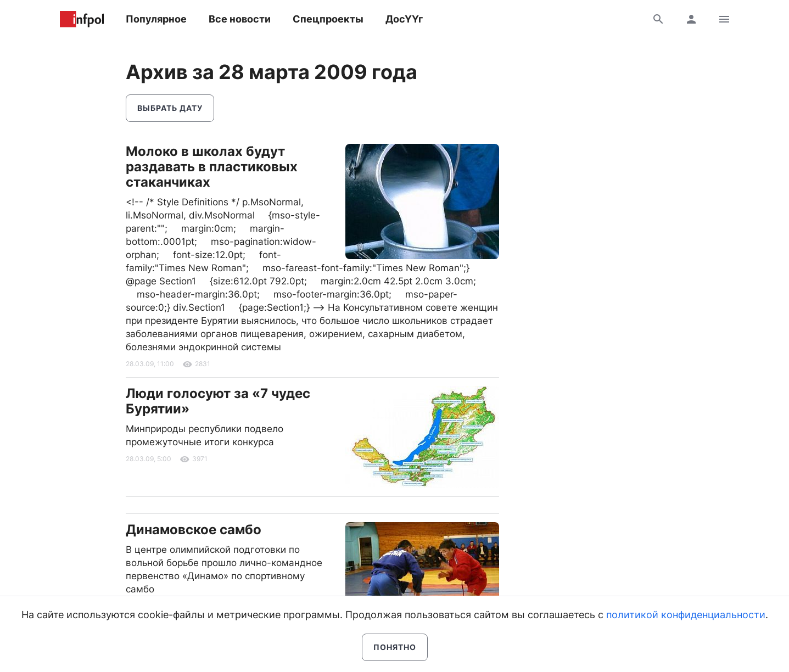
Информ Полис (82, 19)
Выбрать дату (170, 108)
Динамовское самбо (194, 530)
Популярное (156, 19)
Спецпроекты (328, 19)
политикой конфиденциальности (686, 615)
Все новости (240, 19)
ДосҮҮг (404, 19)
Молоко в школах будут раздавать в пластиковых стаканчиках (212, 167)
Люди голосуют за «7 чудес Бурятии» (218, 401)
